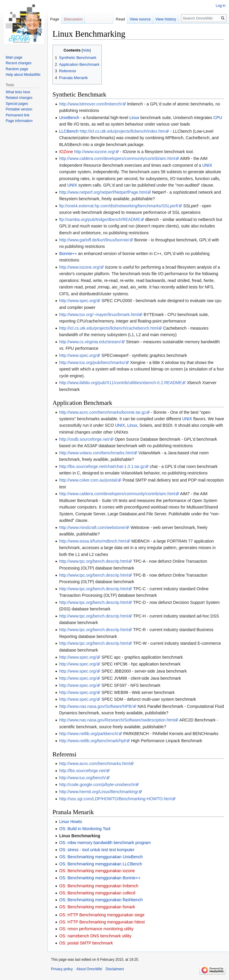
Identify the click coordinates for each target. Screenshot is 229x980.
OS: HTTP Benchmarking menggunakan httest (102, 922)
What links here (18, 92)
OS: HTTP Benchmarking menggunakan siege (102, 915)
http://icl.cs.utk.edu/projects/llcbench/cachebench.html (109, 328)
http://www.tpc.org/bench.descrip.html (94, 561)
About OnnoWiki (89, 969)
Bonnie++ (68, 254)
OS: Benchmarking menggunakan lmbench (99, 886)
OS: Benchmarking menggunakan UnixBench (101, 857)
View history (166, 19)
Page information (19, 121)
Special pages (17, 104)
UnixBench (69, 118)
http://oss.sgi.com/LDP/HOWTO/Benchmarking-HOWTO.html (115, 799)
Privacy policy (62, 969)
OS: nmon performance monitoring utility (96, 929)
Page (55, 19)
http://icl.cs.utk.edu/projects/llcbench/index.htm (123, 131)
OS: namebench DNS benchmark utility (95, 936)
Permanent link (18, 115)
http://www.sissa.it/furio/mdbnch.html (93, 541)
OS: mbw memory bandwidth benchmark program (105, 843)
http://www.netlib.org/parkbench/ (89, 734)
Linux (134, 118)
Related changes (19, 98)
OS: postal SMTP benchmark (86, 943)
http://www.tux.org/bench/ (82, 778)
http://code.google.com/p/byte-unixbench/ (97, 785)
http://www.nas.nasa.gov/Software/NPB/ (96, 706)
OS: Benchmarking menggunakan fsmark (97, 907)
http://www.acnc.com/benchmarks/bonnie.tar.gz (102, 412)
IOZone (66, 152)
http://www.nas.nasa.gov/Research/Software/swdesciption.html (117, 720)
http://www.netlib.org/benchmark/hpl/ (93, 741)
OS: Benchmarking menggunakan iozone (97, 871)
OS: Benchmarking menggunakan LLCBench (100, 864)
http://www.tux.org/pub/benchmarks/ (92, 363)
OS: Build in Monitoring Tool (85, 829)
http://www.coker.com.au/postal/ (88, 480)
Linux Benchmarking (79, 836)
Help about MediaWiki (23, 75)
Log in (221, 6)
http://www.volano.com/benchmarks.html (96, 453)
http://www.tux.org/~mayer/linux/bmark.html (99, 315)
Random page (17, 69)
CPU (218, 118)
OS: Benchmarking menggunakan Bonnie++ (100, 878)
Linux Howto (70, 822)
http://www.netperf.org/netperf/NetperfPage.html (103, 192)
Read (120, 19)
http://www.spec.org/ (78, 301)
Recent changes (19, 63)
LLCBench (69, 131)
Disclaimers (115, 969)
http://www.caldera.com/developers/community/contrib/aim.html (117, 158)
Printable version (19, 109)
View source (140, 19)
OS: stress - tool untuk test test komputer (97, 850)
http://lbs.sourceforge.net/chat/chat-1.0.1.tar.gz (102, 466)
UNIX (207, 165)
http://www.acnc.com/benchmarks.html (94, 764)
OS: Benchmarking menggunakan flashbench (101, 900)
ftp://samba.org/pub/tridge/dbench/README (100, 219)
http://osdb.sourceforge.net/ (84, 439)
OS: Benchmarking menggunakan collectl (97, 893)
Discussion (73, 19)
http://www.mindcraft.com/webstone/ (92, 527)
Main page (14, 57)
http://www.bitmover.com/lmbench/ (90, 104)
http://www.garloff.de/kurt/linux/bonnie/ (94, 240)
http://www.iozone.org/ (95, 152)
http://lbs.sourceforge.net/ (82, 771)
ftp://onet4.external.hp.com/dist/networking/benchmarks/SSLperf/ (119, 206)
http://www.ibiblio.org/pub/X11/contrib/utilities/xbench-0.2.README (120, 383)
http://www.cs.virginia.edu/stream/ (90, 342)
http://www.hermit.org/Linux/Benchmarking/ (98, 792)
